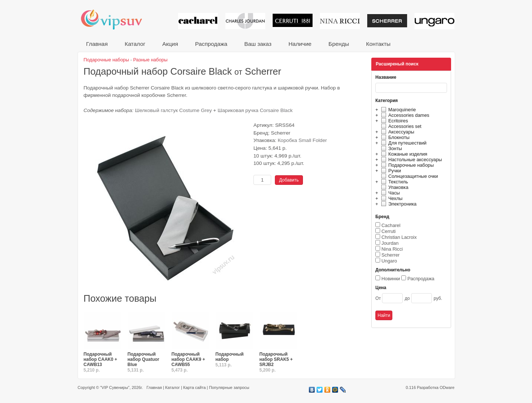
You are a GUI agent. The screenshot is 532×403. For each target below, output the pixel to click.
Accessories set (400, 126)
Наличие (300, 44)
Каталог (135, 44)
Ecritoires (393, 121)
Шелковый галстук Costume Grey (173, 110)
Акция (170, 44)
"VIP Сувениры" (115, 387)
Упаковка (394, 187)
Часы (389, 193)
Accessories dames (404, 115)
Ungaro (389, 261)
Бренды (339, 44)
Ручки (390, 171)
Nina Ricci (392, 249)
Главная (97, 44)
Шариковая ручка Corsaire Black (255, 110)
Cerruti (389, 231)
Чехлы (391, 198)
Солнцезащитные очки (408, 176)
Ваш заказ (258, 44)
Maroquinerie (398, 110)
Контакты (378, 44)
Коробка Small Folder (302, 140)
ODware (447, 387)
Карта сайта (195, 387)
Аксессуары (397, 132)
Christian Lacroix (399, 237)
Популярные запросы (229, 387)
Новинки (391, 279)
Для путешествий (403, 143)
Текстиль (394, 182)
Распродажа (211, 44)
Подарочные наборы (406, 165)
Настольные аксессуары (410, 160)
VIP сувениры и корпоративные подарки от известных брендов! (116, 19)
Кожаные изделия (403, 154)
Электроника (398, 204)
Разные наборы (151, 60)
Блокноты (394, 137)
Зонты (391, 148)
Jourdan (390, 243)
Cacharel (391, 225)
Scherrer (391, 255)
